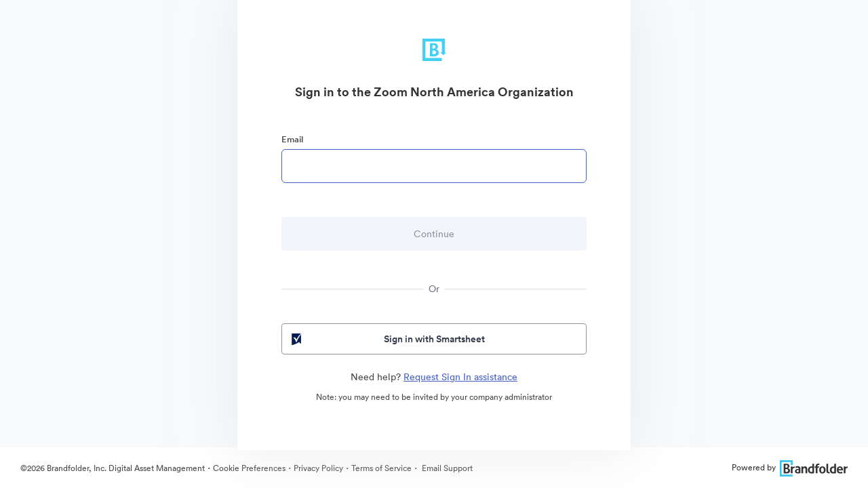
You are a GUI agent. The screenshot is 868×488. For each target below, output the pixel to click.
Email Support (446, 468)
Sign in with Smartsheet (387, 339)
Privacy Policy (318, 468)
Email (292, 139)
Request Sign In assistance (460, 377)
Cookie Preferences (249, 468)
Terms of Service (381, 468)
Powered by (790, 467)
